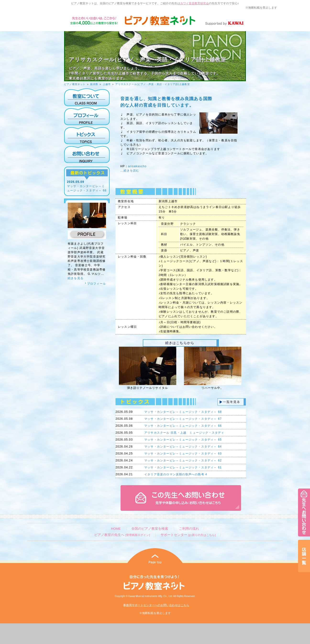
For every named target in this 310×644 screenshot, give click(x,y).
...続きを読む (130, 171)
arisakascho (137, 166)
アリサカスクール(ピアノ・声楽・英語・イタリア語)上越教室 (152, 84)
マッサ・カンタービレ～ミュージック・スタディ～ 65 (183, 440)
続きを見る (76, 278)
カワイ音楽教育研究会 (194, 3)
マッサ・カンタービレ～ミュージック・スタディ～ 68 (183, 412)
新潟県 (94, 84)
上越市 (107, 84)
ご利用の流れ (189, 529)
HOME (116, 529)
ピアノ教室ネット (75, 84)
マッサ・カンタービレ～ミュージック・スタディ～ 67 (183, 419)
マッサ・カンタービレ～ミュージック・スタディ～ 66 (183, 426)
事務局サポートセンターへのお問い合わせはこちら (156, 605)
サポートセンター (188, 535)
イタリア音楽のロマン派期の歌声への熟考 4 (176, 474)
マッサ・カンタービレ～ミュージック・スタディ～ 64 (183, 447)
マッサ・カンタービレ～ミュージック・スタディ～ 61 (183, 467)
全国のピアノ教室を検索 (150, 529)
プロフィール (95, 284)
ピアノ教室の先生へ (122, 535)
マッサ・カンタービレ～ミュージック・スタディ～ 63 (183, 454)
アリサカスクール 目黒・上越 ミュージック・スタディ (184, 433)
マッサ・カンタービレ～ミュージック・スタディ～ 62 (183, 460)
